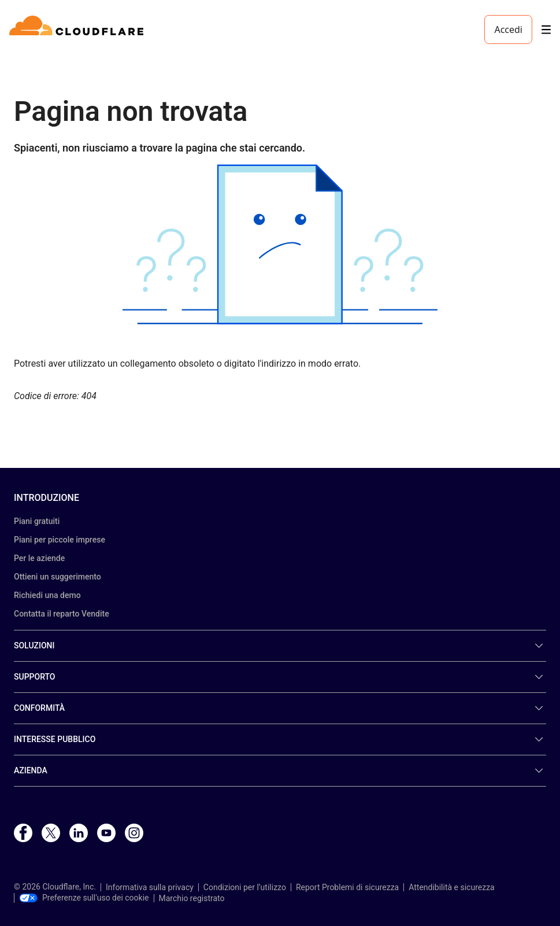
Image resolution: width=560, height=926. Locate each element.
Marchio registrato (192, 898)
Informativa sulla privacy (150, 887)
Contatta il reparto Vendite (62, 614)
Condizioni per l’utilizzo (245, 887)
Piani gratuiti (37, 521)
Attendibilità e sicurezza (452, 887)
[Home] (78, 29)
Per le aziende (39, 558)
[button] (280, 244)
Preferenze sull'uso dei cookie (84, 898)
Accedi (508, 29)
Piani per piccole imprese (60, 540)
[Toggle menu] (546, 30)
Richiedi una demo (47, 595)
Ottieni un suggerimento (58, 577)
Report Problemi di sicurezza (347, 887)
